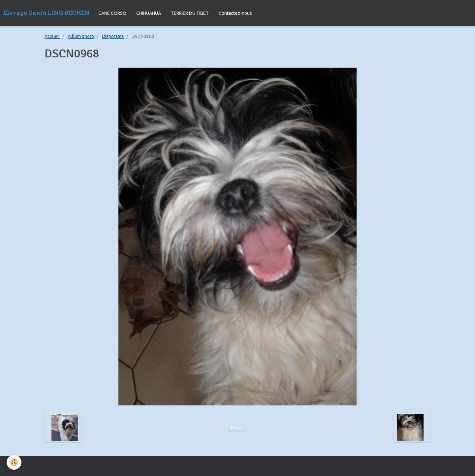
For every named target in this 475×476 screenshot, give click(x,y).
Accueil (52, 36)
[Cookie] (14, 462)
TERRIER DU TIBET (190, 13)
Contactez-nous (235, 13)
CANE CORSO (112, 13)
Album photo (81, 36)
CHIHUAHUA (149, 13)
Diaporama (113, 36)
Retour (237, 427)
